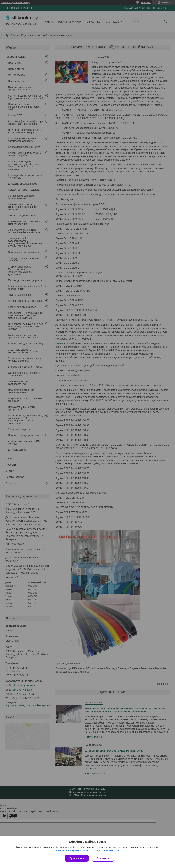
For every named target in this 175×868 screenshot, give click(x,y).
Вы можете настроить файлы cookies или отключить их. (86, 850)
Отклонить (103, 858)
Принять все (77, 858)
